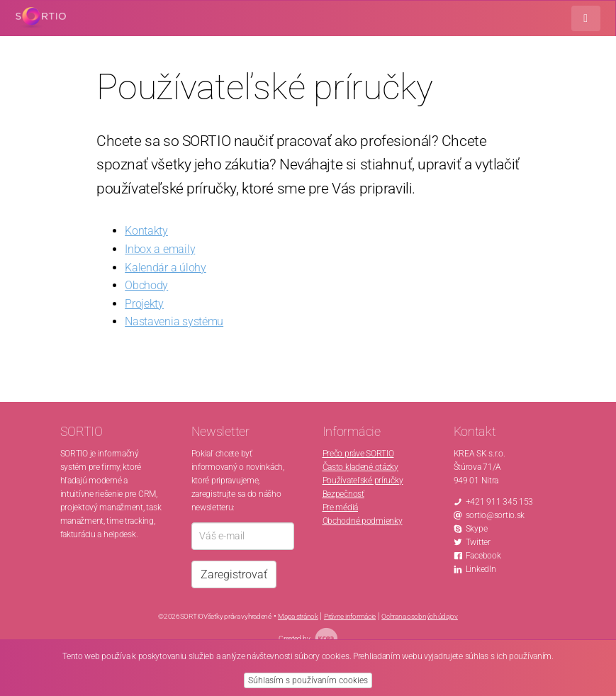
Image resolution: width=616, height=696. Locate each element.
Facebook (483, 556)
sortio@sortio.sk (495, 515)
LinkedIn (481, 569)
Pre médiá (340, 507)
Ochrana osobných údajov (420, 616)
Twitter (478, 542)
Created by (308, 638)
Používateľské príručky (363, 481)
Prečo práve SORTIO (358, 454)
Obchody (146, 285)
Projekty (144, 304)
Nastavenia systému (174, 321)
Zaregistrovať (234, 574)
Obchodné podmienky (363, 521)
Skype (477, 529)
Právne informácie (350, 616)
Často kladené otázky (360, 467)
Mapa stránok (298, 616)
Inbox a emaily (160, 249)
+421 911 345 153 (500, 502)
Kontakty (146, 231)
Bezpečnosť (343, 494)
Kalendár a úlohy (166, 268)
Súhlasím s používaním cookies (308, 680)
